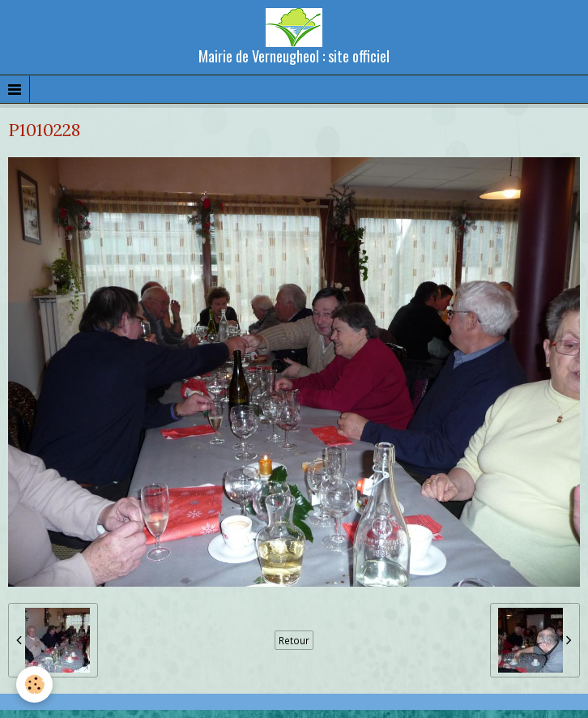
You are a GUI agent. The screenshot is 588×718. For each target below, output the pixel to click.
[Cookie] (34, 684)
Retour (294, 640)
